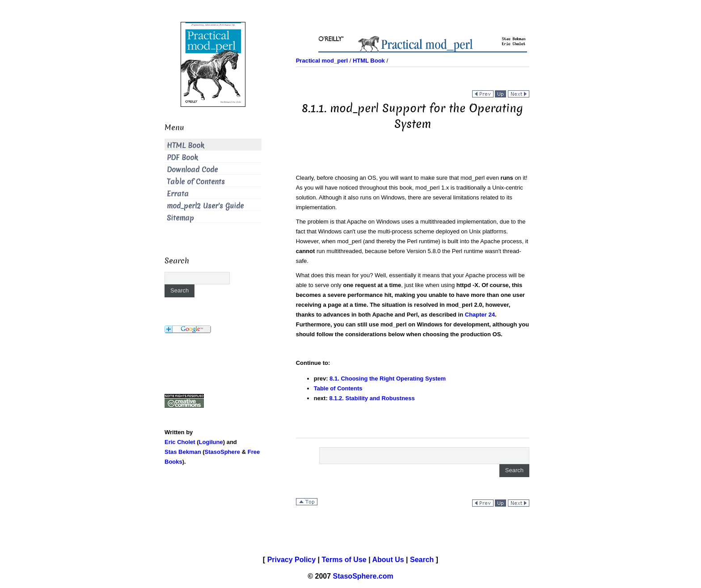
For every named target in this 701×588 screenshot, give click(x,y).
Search (422, 560)
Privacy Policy (292, 560)
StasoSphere (222, 452)
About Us (388, 560)
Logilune (211, 442)
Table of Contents (338, 388)
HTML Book (186, 146)
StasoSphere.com (363, 576)
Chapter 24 (480, 315)
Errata (178, 194)
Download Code (192, 170)
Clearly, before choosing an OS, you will (348, 178)
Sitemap (180, 218)
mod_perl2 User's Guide (205, 206)
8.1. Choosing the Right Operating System (388, 379)
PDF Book (182, 158)
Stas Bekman (183, 452)
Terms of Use (344, 560)
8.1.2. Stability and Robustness (372, 398)
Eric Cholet (180, 442)
